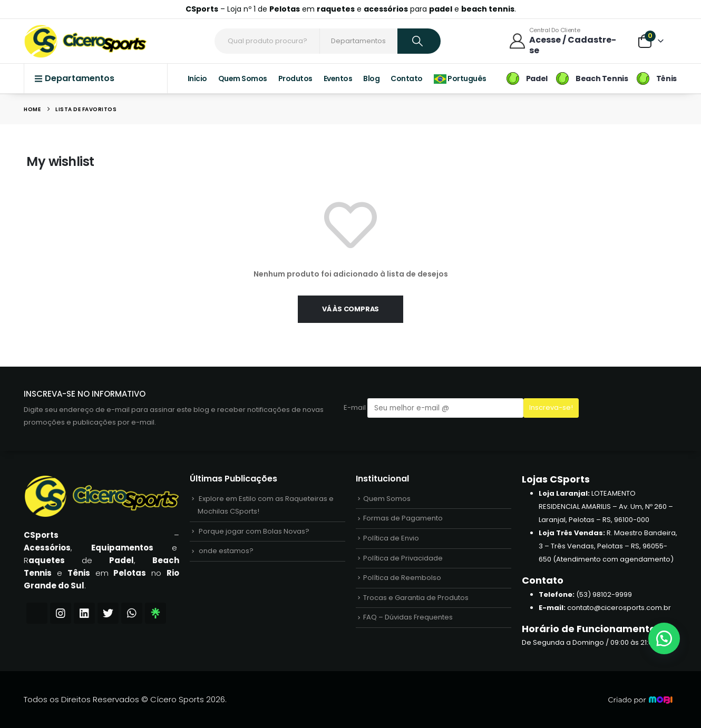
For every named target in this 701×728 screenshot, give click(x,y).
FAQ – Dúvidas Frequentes (408, 622)
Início (197, 78)
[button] (664, 638)
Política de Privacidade (403, 560)
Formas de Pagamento (403, 520)
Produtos (295, 78)
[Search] (419, 41)
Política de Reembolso (402, 581)
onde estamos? (226, 553)
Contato (407, 78)
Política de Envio (391, 540)
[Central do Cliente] (566, 41)
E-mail (434, 408)
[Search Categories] (359, 41)
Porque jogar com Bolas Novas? (254, 533)
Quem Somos (243, 78)
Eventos (338, 78)
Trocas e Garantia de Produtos (416, 601)
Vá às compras (351, 309)
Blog (371, 78)
